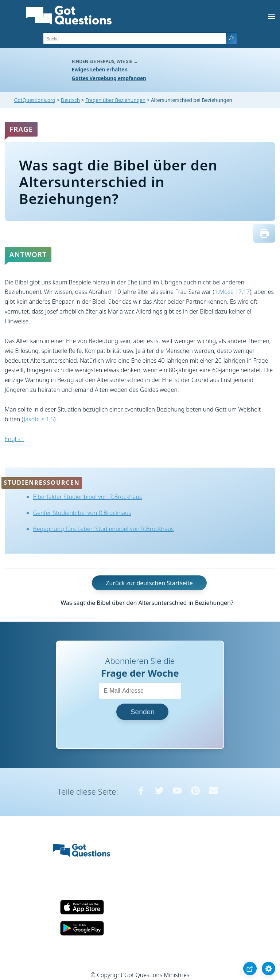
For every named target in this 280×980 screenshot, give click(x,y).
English (14, 439)
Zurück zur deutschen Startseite (149, 583)
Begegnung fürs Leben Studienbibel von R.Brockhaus (104, 529)
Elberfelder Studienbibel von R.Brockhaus (88, 497)
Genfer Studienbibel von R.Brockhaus (82, 513)
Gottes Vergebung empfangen (109, 78)
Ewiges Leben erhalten (100, 69)
